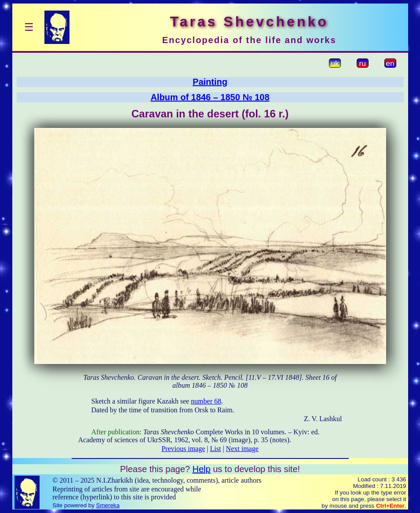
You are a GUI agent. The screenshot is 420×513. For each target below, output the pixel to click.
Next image (242, 449)
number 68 (206, 401)
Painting (210, 82)
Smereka (108, 505)
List (216, 449)
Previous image (183, 449)
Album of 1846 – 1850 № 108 (210, 97)
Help (201, 469)
